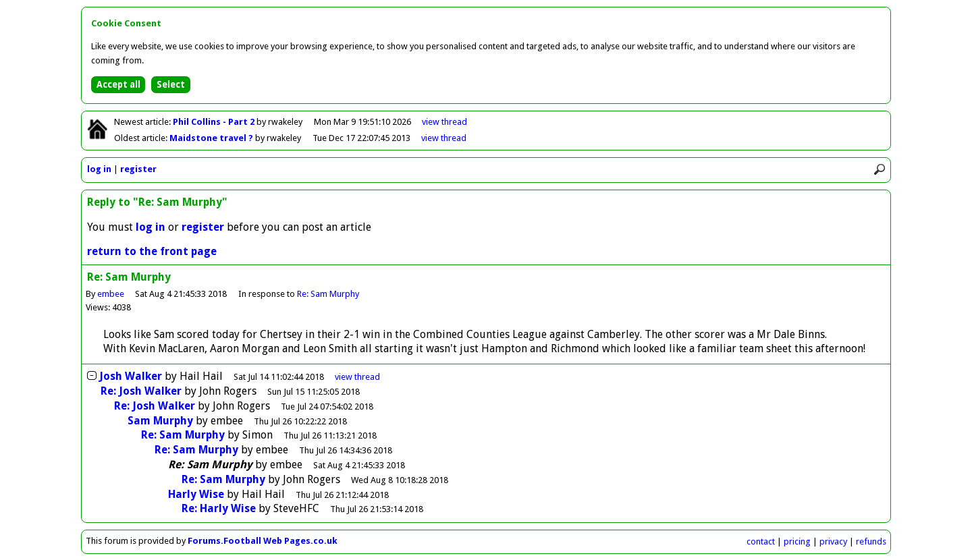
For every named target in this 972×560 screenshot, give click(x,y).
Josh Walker (131, 376)
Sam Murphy (160, 421)
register (138, 169)
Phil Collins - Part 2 (215, 122)
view (444, 122)
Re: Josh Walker (141, 391)
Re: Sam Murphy (328, 294)
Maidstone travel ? (212, 138)
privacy (833, 541)
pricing (797, 541)
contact (761, 541)
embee (111, 294)
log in (99, 169)
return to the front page (152, 251)
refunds (871, 541)
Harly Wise (196, 494)
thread (357, 377)
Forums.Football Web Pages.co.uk (263, 541)
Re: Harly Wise (219, 508)
